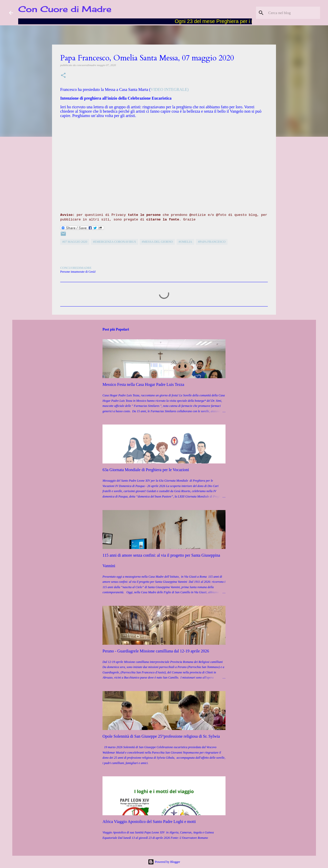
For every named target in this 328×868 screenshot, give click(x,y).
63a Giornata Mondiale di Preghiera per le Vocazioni (146, 470)
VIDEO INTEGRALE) (170, 89)
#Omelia (185, 242)
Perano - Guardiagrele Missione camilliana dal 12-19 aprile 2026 (156, 651)
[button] (63, 76)
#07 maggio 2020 (75, 242)
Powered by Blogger (164, 862)
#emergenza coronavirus (114, 242)
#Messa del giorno (157, 242)
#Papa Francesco (212, 242)
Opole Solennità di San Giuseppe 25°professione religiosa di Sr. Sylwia (161, 736)
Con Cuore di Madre (65, 9)
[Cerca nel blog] (293, 13)
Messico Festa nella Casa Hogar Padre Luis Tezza (143, 384)
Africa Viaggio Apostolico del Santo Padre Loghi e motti (149, 822)
